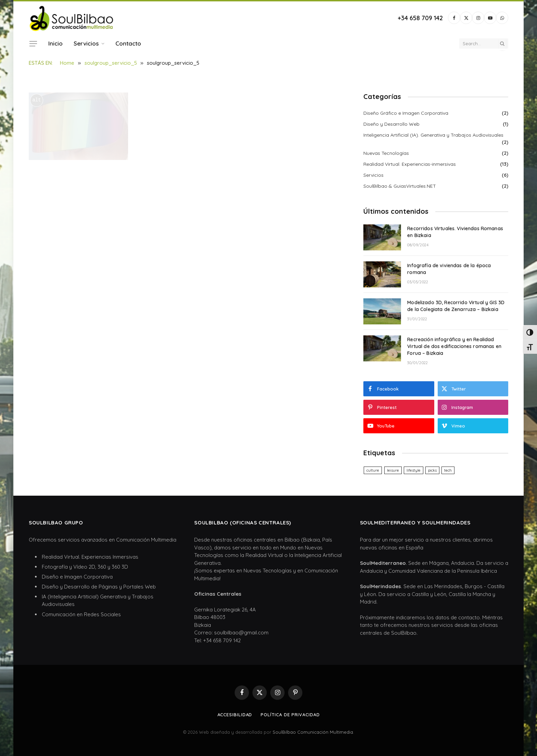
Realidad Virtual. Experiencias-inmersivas (410, 164)
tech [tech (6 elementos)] (448, 470)
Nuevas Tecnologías (386, 153)
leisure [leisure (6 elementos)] (393, 470)
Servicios (86, 43)
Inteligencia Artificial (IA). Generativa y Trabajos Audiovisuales (433, 135)
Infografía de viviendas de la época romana (449, 269)
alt (36, 100)
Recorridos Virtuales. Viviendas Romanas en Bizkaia (455, 232)
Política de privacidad (290, 715)
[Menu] (33, 44)
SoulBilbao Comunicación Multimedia (313, 732)
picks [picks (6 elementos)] (432, 470)
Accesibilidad (235, 715)
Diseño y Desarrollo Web (391, 124)
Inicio (55, 43)
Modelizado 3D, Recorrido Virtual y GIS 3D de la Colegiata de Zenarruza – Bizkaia (456, 306)
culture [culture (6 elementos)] (373, 470)
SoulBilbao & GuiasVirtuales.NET (400, 186)
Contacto (128, 43)
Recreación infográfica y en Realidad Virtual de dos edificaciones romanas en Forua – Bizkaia (454, 346)
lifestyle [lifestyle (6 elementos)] (414, 470)
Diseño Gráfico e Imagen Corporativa (406, 113)
